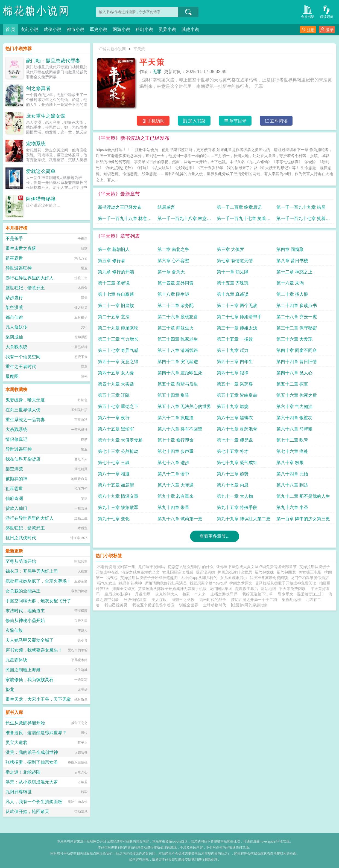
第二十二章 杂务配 (176, 306)
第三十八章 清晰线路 (178, 350)
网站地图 (268, 589)
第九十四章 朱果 (173, 507)
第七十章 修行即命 (176, 440)
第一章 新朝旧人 (114, 249)
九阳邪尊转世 (19, 792)
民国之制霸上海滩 (23, 670)
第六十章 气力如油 (294, 406)
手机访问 (153, 121)
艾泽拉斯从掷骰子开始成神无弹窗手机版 (172, 589)
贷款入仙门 (16, 508)
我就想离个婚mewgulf (208, 583)
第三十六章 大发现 (294, 339)
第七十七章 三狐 (114, 463)
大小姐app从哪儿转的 (199, 578)
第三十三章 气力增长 (118, 339)
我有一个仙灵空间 (23, 357)
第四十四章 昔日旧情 (297, 362)
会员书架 (308, 11)
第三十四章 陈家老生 (178, 339)
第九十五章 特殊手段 (237, 507)
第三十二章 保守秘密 (297, 328)
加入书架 (194, 121)
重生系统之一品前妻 (25, 420)
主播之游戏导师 (224, 594)
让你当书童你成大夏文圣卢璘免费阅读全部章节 (256, 567)
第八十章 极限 (290, 463)
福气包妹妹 (264, 572)
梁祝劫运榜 (291, 600)
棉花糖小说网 (36, 11)
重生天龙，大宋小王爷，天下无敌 (38, 699)
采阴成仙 (14, 337)
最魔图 (12, 376)
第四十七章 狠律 (233, 373)
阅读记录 (327, 11)
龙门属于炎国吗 (151, 567)
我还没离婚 (205, 572)
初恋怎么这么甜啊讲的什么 (191, 567)
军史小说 (98, 29)
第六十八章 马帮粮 (294, 429)
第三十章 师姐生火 (176, 328)
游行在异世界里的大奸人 (30, 278)
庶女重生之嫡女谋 (46, 116)
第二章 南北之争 (173, 249)
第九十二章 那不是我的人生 (303, 496)
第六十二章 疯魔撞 (176, 418)
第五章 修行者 (112, 261)
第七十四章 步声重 (176, 451)
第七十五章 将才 (233, 451)
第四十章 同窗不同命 (297, 350)
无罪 (157, 72)
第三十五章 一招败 (235, 339)
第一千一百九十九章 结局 (301, 207)
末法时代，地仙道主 (25, 611)
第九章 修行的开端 (116, 272)
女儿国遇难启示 (233, 578)
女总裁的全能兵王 (23, 591)
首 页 (10, 29)
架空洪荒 (14, 307)
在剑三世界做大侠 (23, 410)
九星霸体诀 (16, 660)
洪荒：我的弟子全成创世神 (32, 752)
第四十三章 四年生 (235, 362)
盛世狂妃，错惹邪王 (25, 288)
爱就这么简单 (41, 171)
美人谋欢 (159, 600)
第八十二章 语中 (173, 474)
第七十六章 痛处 (292, 451)
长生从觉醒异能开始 (25, 723)
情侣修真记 (16, 439)
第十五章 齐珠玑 (233, 283)
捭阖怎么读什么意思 (235, 572)
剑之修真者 (38, 88)
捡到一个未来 (194, 594)
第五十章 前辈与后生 (178, 384)
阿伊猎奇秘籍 (41, 199)
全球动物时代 (215, 605)
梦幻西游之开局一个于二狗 (254, 600)
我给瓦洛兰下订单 (258, 594)
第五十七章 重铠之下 (118, 406)
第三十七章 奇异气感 (118, 350)
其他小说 (190, 29)
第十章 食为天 (171, 272)
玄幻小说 (30, 29)
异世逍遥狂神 (19, 268)
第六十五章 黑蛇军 (116, 429)
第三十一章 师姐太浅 (237, 328)
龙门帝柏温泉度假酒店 (310, 578)
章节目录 (235, 121)
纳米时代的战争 (213, 600)
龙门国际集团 (221, 589)
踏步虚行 (14, 298)
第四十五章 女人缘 (116, 373)
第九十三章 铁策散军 (118, 507)
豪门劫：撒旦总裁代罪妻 (53, 61)
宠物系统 (36, 144)
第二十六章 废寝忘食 (178, 317)
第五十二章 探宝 (292, 384)
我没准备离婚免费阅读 (269, 578)
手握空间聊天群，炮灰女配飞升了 (38, 601)
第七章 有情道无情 (235, 261)
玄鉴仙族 (14, 630)
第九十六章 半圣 (292, 507)
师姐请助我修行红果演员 (166, 583)
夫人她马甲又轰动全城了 (30, 640)
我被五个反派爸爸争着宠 (153, 605)
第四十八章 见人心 (294, 373)
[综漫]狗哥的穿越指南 (249, 605)
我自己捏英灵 (116, 605)
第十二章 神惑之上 (294, 272)
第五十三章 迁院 (114, 395)
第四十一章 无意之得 (118, 362)
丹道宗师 (142, 594)
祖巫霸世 (14, 258)
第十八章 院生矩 (173, 294)
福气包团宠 (286, 572)
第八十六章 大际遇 (176, 485)
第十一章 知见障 (233, 272)
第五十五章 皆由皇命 (237, 395)
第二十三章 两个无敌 (237, 306)
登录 (327, 30)
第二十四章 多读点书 (297, 306)
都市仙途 (14, 317)
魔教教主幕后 (247, 589)
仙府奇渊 (14, 498)
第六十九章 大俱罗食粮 (120, 440)
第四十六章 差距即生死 (180, 373)
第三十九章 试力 (233, 350)
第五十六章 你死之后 (297, 395)
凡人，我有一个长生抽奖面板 (34, 802)
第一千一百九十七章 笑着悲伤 (244, 220)
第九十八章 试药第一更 (180, 519)
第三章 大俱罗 (230, 249)
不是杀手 (14, 238)
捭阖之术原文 (241, 583)
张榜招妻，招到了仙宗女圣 (32, 762)
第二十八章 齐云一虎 (297, 317)
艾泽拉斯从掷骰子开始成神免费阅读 (286, 583)
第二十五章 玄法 (114, 317)
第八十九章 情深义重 (118, 496)
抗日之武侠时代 (21, 538)
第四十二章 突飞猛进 (178, 362)
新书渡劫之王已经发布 (120, 207)
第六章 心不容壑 (173, 261)
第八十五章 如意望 (116, 485)
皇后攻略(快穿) (117, 594)
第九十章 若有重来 (176, 496)
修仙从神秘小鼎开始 (25, 620)
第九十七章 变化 (114, 519)
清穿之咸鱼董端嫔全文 (141, 572)
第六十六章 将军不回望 (180, 429)
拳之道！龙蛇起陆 (23, 772)
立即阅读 (276, 121)
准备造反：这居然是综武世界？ (36, 733)
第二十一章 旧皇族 (116, 306)
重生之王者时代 (21, 367)
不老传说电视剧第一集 (116, 567)
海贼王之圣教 (183, 600)
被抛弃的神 (16, 479)
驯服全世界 (189, 605)
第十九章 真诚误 (233, 294)
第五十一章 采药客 (235, 384)
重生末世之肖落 (21, 248)
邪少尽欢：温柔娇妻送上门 (301, 594)
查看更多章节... (214, 536)
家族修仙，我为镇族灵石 (30, 680)
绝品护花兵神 (130, 583)
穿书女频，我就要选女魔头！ (34, 650)
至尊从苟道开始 (21, 561)
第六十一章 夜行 (114, 418)
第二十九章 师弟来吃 (118, 328)
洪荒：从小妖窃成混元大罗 (32, 782)
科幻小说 (144, 29)
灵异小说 (167, 29)
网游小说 (121, 29)
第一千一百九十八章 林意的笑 (125, 220)
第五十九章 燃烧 (233, 406)
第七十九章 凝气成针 (237, 463)
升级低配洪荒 (135, 600)
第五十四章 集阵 (173, 395)
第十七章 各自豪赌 (116, 294)
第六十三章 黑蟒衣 (235, 418)
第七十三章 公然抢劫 (118, 451)
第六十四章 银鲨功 (294, 418)
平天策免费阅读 (293, 589)
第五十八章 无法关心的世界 (184, 406)
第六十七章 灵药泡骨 (237, 429)
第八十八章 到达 (292, 485)
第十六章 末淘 (290, 283)
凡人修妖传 (16, 327)
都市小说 (75, 29)
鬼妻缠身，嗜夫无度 (25, 400)
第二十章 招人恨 (292, 294)
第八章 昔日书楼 (292, 261)
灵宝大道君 (16, 743)
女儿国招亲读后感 (178, 572)
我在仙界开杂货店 (23, 459)
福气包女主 (107, 583)
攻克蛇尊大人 (166, 594)
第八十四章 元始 (292, 474)
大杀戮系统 (16, 347)
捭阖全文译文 (124, 589)
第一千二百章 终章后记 (239, 207)
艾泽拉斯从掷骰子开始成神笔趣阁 (149, 578)
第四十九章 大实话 (116, 384)
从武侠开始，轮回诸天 (27, 811)
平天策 (139, 49)
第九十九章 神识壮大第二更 (244, 519)
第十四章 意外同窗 (176, 283)
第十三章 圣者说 (114, 283)
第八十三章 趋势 (233, 474)
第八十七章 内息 (233, 485)
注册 (308, 30)
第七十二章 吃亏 (292, 440)
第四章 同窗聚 (290, 249)
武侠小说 (52, 29)
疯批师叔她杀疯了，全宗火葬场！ (38, 581)
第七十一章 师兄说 (235, 440)
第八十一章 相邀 (114, 474)
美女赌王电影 (310, 572)
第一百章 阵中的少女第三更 (303, 519)
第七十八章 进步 (173, 463)
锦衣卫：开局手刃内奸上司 (32, 571)
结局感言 (166, 207)
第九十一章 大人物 (235, 496)
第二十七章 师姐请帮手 (239, 317)
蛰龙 (10, 689)
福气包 (112, 578)
